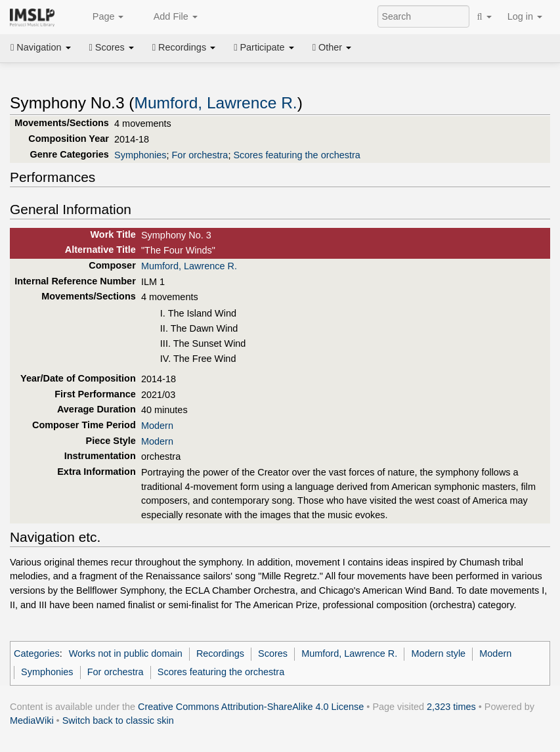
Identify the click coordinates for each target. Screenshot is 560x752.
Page (101, 17)
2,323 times (451, 707)
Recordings (184, 47)
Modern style (438, 653)
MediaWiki (32, 720)
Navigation (41, 47)
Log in (525, 16)
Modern (157, 426)
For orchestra (200, 155)
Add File (168, 17)
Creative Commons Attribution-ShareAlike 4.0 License (251, 707)
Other (332, 47)
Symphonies (140, 155)
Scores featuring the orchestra (296, 155)
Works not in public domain (126, 653)
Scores (112, 47)
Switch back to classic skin (118, 720)
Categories (37, 653)
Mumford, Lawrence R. (216, 103)
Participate (264, 47)
